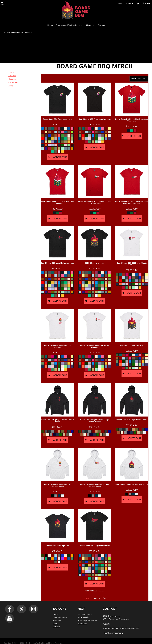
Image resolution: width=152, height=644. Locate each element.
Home (6, 33)
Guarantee (82, 623)
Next (88, 598)
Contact (56, 626)
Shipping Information (87, 620)
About (56, 623)
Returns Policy (84, 617)
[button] (2, 4)
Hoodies (12, 79)
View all (12, 72)
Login (121, 3)
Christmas (13, 82)
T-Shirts (12, 76)
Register (130, 3)
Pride (11, 86)
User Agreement (85, 614)
